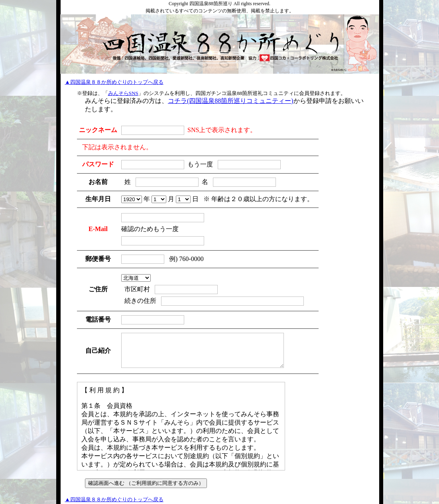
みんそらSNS (123, 93)
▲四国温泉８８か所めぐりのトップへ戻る (114, 82)
